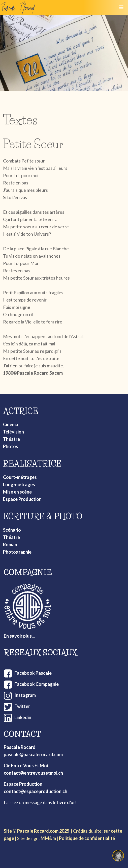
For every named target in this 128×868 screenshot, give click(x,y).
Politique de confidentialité (87, 838)
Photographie (17, 552)
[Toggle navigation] (121, 8)
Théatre (11, 439)
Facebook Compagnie (37, 684)
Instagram (25, 695)
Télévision (13, 432)
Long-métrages (19, 484)
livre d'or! (67, 802)
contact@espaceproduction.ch (36, 791)
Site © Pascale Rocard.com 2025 (37, 831)
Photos (11, 446)
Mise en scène (17, 492)
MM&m (48, 838)
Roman (10, 545)
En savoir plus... (19, 636)
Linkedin (23, 717)
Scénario (12, 530)
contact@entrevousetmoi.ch (33, 773)
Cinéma (11, 424)
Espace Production (22, 499)
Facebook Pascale (33, 673)
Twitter (22, 706)
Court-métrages (20, 477)
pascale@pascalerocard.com (33, 754)
